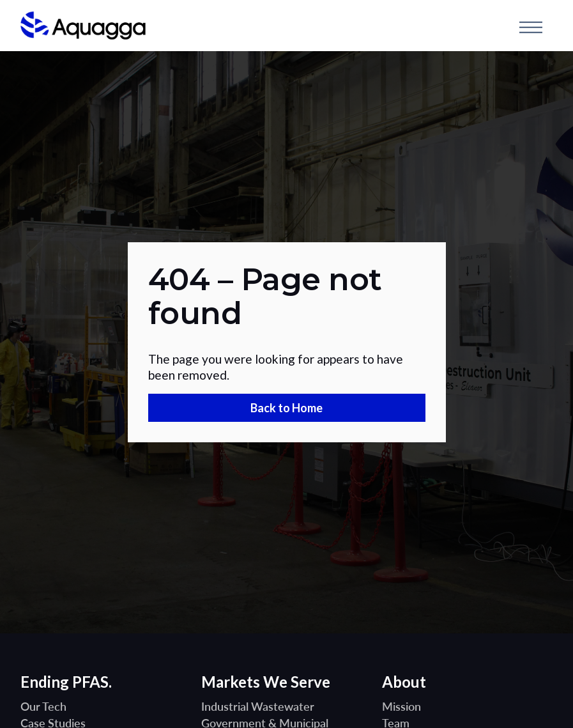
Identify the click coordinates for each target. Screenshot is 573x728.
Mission (401, 706)
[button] (531, 27)
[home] (83, 27)
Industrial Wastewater (258, 706)
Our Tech (43, 706)
